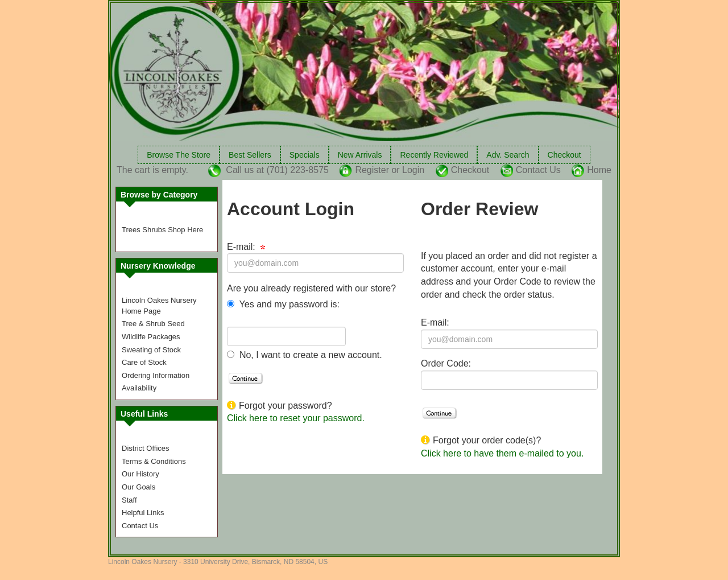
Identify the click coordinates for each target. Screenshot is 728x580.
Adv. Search (508, 155)
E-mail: (246, 247)
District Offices (146, 448)
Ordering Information (156, 375)
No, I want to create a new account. (309, 355)
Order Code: (446, 363)
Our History (140, 474)
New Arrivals (360, 155)
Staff (129, 500)
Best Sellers (250, 155)
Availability (139, 388)
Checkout (564, 155)
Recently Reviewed (434, 155)
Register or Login (390, 170)
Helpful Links (143, 513)
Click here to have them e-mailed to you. (502, 453)
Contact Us (538, 170)
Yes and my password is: (288, 304)
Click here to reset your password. (296, 418)
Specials (305, 155)
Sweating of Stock (151, 350)
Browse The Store (179, 155)
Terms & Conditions (154, 461)
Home (599, 170)
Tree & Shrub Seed (153, 324)
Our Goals (138, 487)
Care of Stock (144, 362)
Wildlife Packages (151, 337)
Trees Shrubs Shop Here (162, 230)
